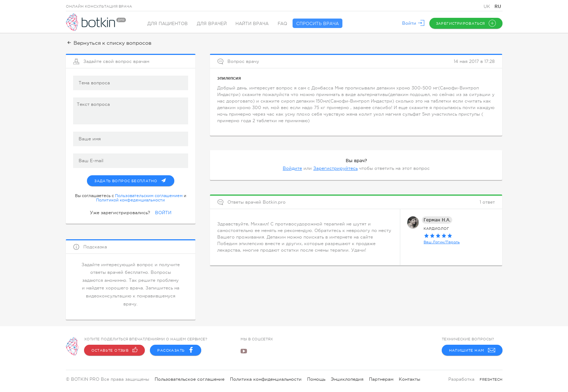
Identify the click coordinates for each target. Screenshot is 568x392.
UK (488, 7)
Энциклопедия (347, 379)
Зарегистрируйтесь (335, 168)
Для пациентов (168, 24)
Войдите (292, 168)
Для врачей (212, 24)
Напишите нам (472, 350)
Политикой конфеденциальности (130, 199)
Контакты (410, 379)
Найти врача (253, 24)
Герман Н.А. (437, 219)
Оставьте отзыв (115, 350)
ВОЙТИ (163, 212)
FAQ (283, 24)
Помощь (316, 379)
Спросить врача (318, 24)
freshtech (491, 379)
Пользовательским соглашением (149, 195)
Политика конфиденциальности (266, 379)
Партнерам (381, 379)
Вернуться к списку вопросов (109, 43)
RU (498, 6)
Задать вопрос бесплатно (134, 179)
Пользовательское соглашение (190, 379)
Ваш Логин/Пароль (442, 241)
